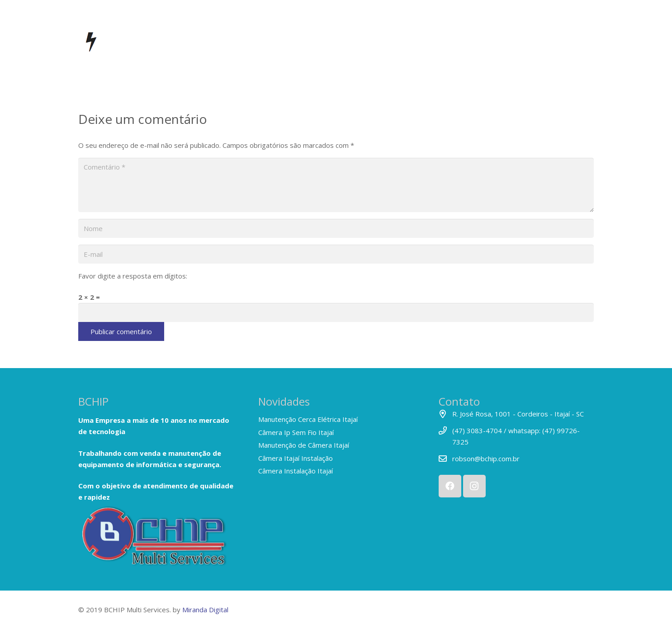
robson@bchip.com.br (486, 459)
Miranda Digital (205, 610)
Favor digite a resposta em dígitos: (133, 276)
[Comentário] (336, 185)
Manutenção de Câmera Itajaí (304, 445)
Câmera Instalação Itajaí (296, 471)
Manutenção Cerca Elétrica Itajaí (308, 419)
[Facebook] (450, 486)
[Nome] (336, 228)
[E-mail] (336, 254)
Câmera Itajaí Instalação (296, 458)
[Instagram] (474, 486)
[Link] (156, 539)
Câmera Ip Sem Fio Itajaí (296, 432)
